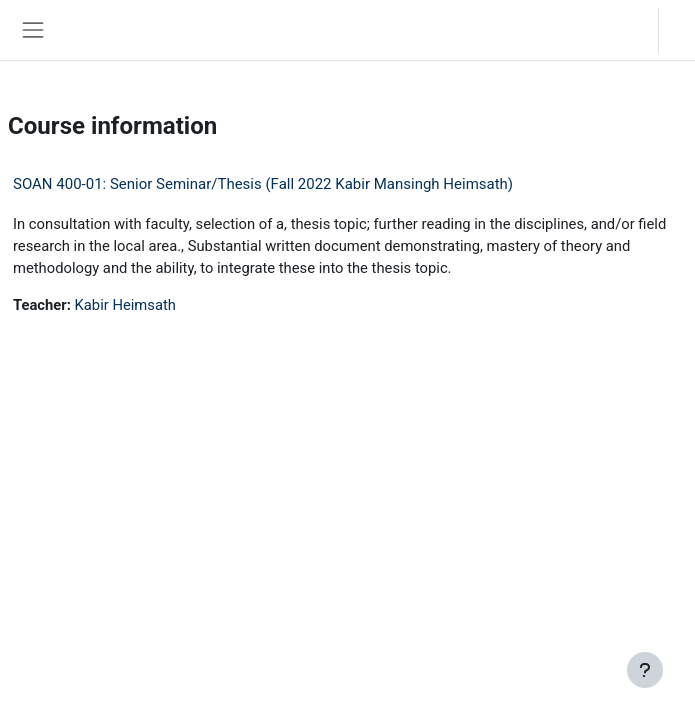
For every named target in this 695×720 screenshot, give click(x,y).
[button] (623, 30)
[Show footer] (645, 670)
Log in (682, 29)
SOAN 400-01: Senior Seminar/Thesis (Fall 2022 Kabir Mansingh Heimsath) (263, 184)
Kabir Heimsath (125, 305)
